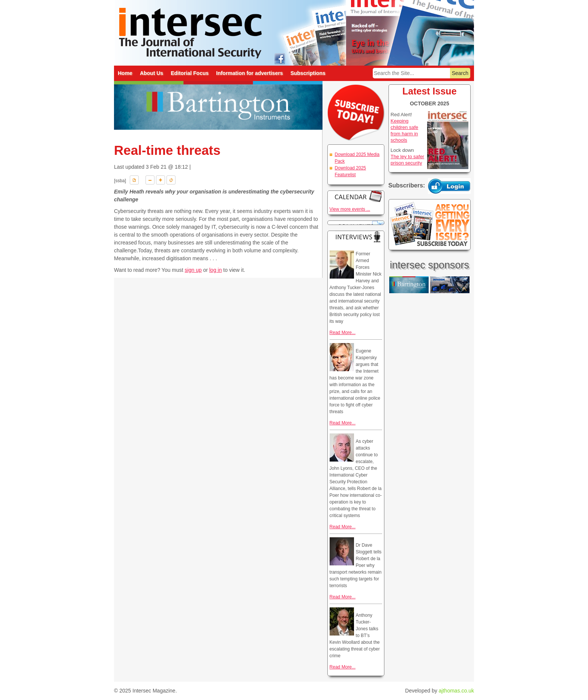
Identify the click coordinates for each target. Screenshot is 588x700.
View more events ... (350, 209)
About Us (151, 73)
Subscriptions (308, 73)
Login (449, 186)
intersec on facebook (280, 58)
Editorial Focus (190, 73)
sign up (193, 270)
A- (150, 180)
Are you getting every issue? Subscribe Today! (430, 225)
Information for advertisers (249, 73)
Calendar (356, 196)
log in (215, 270)
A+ (160, 180)
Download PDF (134, 180)
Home (125, 73)
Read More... (343, 333)
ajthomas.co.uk (456, 691)
